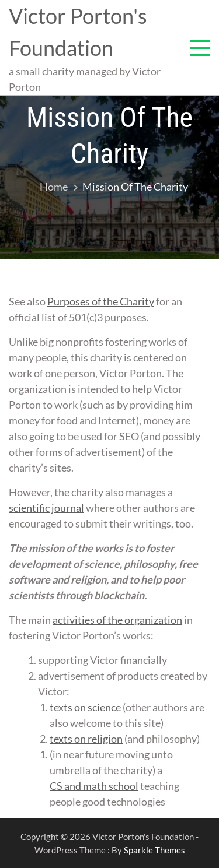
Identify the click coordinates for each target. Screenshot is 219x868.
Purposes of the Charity (101, 301)
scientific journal (46, 508)
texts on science (85, 707)
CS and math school (94, 786)
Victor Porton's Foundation (78, 32)
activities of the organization (117, 620)
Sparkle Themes (154, 850)
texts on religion (86, 739)
